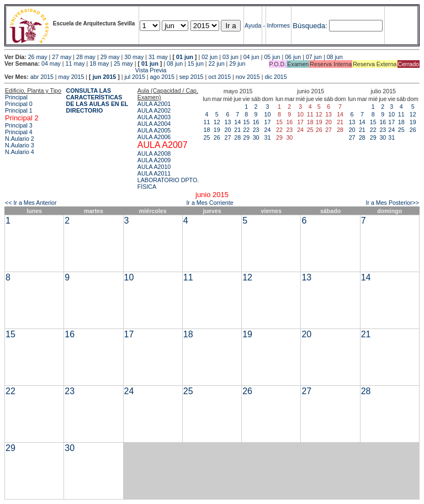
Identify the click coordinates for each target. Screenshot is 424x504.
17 (268, 122)
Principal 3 (19, 125)
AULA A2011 (154, 173)
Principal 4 (19, 132)
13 (228, 122)
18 (207, 130)
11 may (75, 63)
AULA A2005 (154, 130)
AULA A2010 (154, 167)
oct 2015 (219, 77)
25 (207, 137)
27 (228, 137)
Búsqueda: (310, 26)
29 (246, 137)
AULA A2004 (154, 124)
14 (237, 122)
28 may (86, 57)
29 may (110, 57)
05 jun (272, 57)
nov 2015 (248, 77)
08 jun (335, 57)
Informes (279, 25)
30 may (134, 57)
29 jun (237, 63)
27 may (62, 57)
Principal (16, 97)
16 (256, 122)
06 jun (293, 57)
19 (217, 130)
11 (207, 122)
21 (237, 130)
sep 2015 (192, 77)
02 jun (210, 57)
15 (246, 122)
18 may (99, 63)
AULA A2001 (154, 104)
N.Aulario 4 (20, 152)
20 (228, 130)
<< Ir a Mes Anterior (31, 203)
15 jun (196, 63)
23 (256, 130)
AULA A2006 (154, 137)
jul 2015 (135, 77)
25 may (123, 63)
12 (217, 122)
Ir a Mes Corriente (210, 203)
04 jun (251, 57)
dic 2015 (275, 77)
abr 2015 (42, 77)
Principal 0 (19, 104)
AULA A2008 (154, 153)
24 (268, 130)
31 (268, 137)
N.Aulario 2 (20, 139)
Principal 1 (19, 110)
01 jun (185, 57)
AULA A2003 (154, 117)
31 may (158, 57)
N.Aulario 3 (20, 145)
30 (256, 137)
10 (268, 114)
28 (237, 137)
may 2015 (71, 77)
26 (217, 137)
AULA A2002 (154, 110)
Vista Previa (86, 70)
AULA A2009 (154, 160)
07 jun (314, 57)
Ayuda (253, 25)
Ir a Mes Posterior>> (392, 203)
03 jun (230, 57)
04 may (51, 63)
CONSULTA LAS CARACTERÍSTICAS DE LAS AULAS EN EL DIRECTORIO (97, 100)
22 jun (217, 63)
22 (246, 130)
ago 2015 (162, 77)
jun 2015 (105, 77)
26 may (38, 57)
